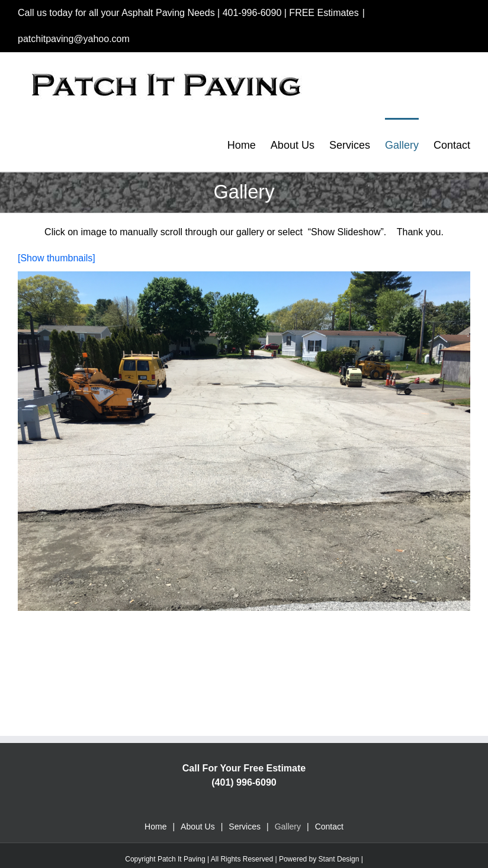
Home (155, 827)
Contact (329, 827)
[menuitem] (249, 145)
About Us (198, 827)
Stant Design (339, 859)
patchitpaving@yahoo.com (74, 39)
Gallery (288, 827)
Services (245, 827)
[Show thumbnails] (57, 258)
